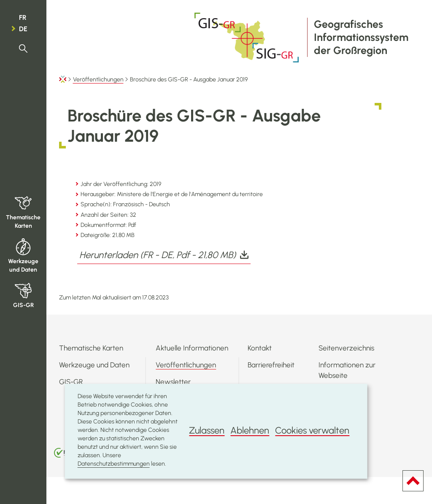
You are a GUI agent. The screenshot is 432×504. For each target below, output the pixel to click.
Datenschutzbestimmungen (114, 464)
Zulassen (207, 430)
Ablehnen (250, 430)
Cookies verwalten (312, 430)
